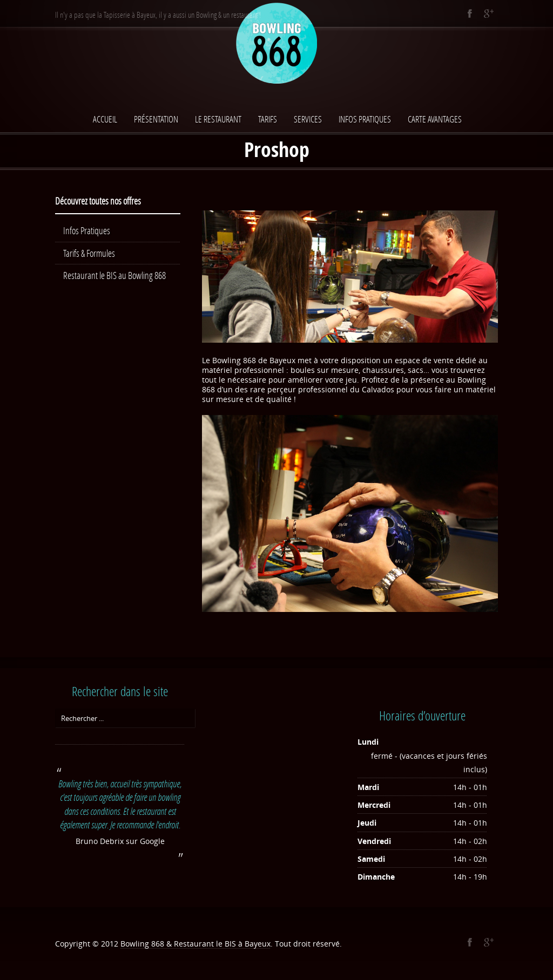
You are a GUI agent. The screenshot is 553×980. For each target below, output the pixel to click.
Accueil (105, 119)
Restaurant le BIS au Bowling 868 (114, 275)
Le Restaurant (218, 119)
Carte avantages (435, 119)
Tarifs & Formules (89, 253)
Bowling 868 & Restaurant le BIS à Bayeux (195, 944)
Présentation (156, 119)
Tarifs (268, 119)
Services (308, 119)
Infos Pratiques (365, 119)
